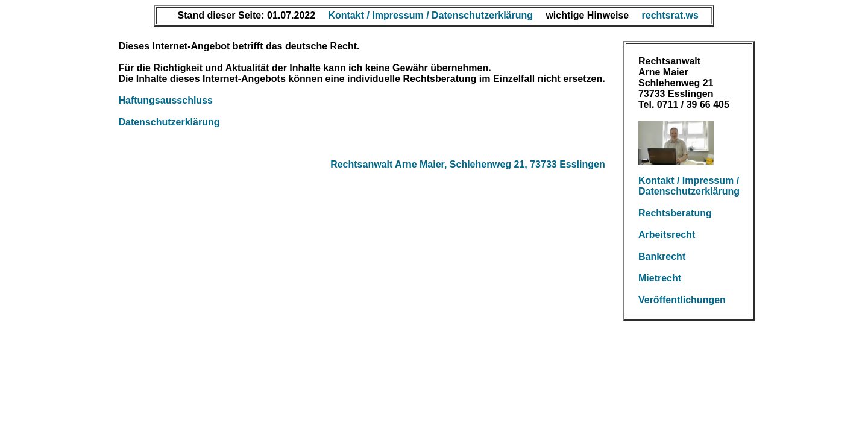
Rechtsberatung (675, 213)
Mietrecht (660, 278)
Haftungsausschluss (165, 100)
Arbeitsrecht (667, 235)
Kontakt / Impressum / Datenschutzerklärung (689, 186)
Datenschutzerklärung (169, 122)
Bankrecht (662, 256)
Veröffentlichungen (682, 300)
